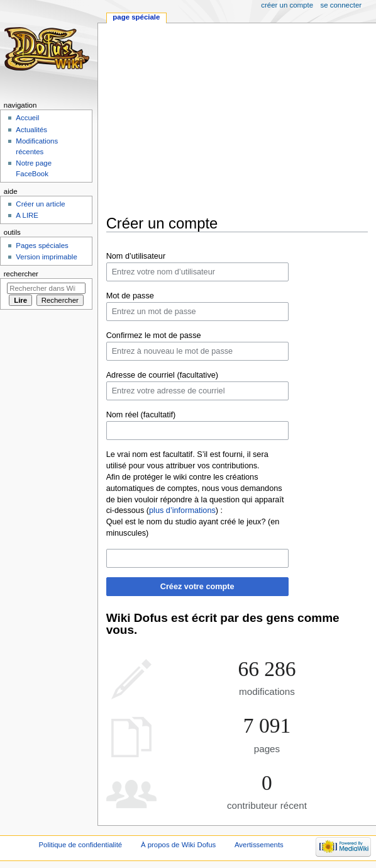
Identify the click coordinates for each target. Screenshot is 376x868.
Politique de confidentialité (80, 845)
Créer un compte (287, 5)
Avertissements (259, 845)
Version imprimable (46, 257)
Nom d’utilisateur (136, 256)
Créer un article (40, 204)
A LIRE (27, 215)
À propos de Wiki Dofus (178, 845)
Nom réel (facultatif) (141, 415)
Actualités (31, 130)
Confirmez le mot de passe (154, 335)
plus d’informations (182, 510)
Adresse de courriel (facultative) (162, 375)
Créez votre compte (197, 587)
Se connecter (341, 5)
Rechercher (21, 274)
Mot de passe (130, 296)
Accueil (27, 118)
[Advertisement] (238, 119)
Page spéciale (136, 17)
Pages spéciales (42, 245)
